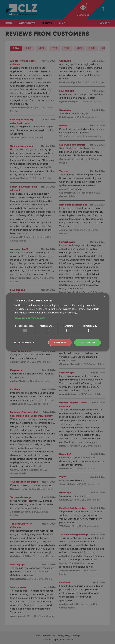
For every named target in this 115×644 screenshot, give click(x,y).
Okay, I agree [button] (88, 342)
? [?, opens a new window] (79, 313)
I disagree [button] (60, 342)
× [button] (104, 296)
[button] (57, 318)
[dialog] (57, 322)
